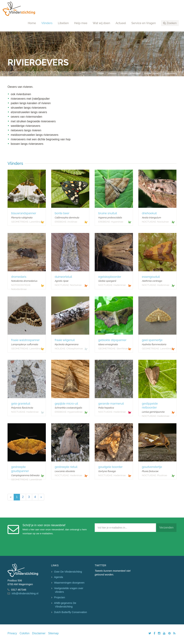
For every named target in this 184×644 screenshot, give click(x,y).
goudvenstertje (152, 467)
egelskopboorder (110, 277)
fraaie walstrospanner (25, 340)
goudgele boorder (110, 467)
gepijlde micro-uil (66, 404)
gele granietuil (21, 404)
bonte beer (62, 213)
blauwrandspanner (24, 213)
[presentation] (122, 543)
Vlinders (47, 23)
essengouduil (151, 277)
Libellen (63, 23)
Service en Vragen (144, 23)
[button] (170, 23)
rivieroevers (170, 73)
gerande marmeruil (111, 404)
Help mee (81, 23)
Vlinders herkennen (130, 73)
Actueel (121, 23)
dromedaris (19, 277)
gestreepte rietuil (66, 467)
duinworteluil (63, 277)
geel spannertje (152, 340)
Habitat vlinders (152, 73)
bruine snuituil (108, 213)
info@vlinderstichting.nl (25, 593)
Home (32, 23)
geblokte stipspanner (112, 340)
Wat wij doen (101, 23)
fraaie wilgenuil (65, 340)
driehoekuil (149, 213)
